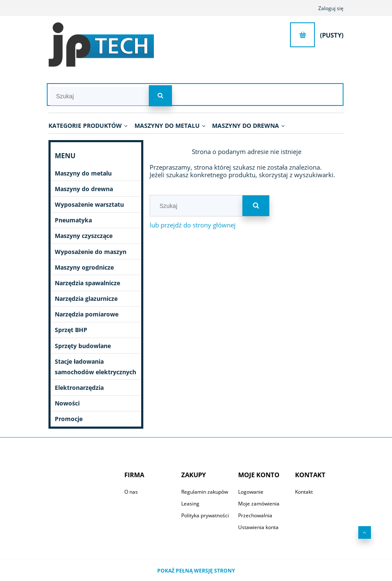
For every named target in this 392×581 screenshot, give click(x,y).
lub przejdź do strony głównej (193, 225)
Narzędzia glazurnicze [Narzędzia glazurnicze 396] (86, 299)
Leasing (190, 504)
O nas (131, 492)
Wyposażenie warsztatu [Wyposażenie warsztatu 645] (89, 204)
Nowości (67, 403)
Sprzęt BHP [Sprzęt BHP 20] (71, 330)
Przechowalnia (255, 515)
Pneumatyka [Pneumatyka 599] (73, 220)
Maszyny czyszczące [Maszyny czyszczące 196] (84, 236)
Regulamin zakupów (205, 492)
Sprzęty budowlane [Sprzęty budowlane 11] (83, 346)
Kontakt (304, 492)
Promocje (69, 419)
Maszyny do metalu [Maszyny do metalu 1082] (83, 173)
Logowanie (251, 492)
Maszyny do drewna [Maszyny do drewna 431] (84, 189)
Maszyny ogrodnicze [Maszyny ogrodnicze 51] (84, 267)
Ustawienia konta (258, 527)
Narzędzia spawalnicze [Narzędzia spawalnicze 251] (87, 283)
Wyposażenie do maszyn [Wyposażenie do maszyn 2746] (91, 252)
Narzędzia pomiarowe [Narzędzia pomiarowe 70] (87, 314)
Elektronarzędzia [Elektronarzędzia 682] (79, 388)
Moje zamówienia (259, 504)
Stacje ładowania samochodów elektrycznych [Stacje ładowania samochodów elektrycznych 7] (95, 367)
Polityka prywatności (205, 515)
